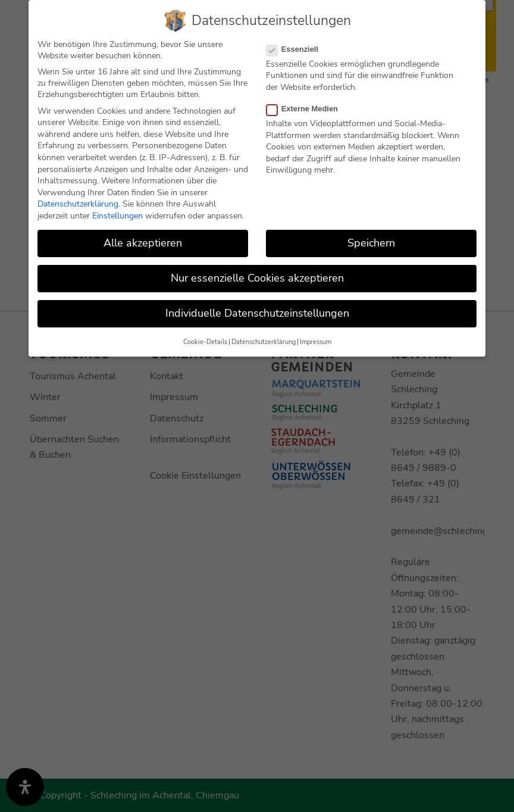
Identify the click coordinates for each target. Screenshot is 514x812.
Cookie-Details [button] (205, 340)
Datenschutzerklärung (78, 203)
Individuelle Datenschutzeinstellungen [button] (257, 312)
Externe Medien (307, 107)
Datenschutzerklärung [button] (264, 340)
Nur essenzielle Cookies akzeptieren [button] (257, 277)
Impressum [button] (316, 340)
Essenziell (297, 47)
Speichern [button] (371, 242)
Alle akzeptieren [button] (143, 242)
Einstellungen (117, 215)
